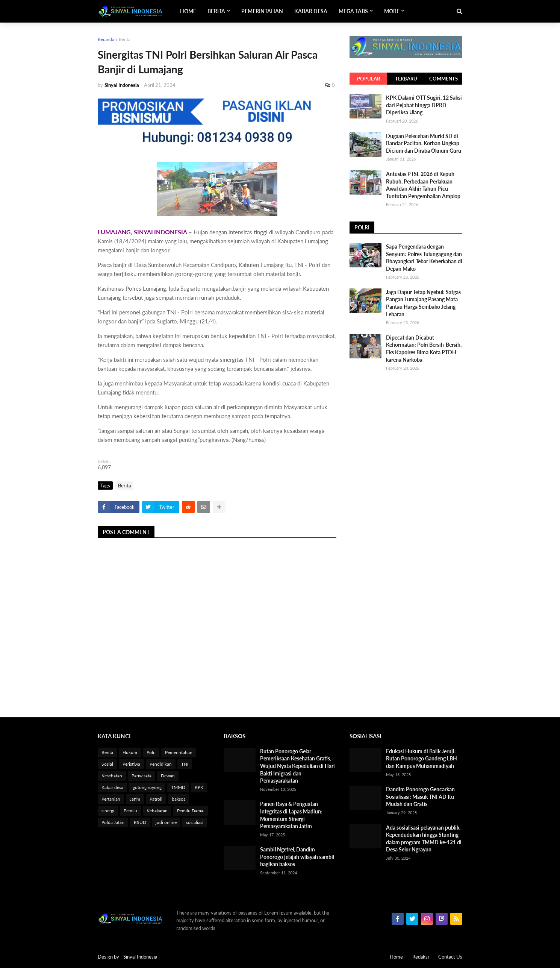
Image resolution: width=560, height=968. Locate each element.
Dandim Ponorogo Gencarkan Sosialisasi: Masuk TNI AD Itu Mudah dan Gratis (420, 797)
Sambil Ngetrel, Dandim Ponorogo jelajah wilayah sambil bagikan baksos (297, 857)
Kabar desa (112, 787)
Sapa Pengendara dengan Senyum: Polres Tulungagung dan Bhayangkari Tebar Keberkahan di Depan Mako (424, 258)
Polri (151, 752)
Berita (125, 39)
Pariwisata (142, 776)
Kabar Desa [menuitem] (311, 11)
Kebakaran (157, 811)
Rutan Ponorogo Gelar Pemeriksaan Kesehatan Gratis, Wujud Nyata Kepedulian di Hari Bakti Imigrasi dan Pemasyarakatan (297, 766)
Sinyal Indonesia (140, 957)
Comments (443, 79)
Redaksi (421, 957)
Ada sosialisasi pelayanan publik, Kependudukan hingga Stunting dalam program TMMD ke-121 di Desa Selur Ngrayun (424, 839)
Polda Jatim (113, 822)
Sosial (107, 764)
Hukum (130, 752)
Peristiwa (131, 764)
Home (396, 957)
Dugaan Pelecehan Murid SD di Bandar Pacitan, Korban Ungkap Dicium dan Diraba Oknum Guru (424, 143)
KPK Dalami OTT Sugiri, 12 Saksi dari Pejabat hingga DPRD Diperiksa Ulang (424, 105)
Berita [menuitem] (216, 11)
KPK (199, 787)
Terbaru (406, 79)
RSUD (140, 822)
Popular (369, 79)
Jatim (135, 799)
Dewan (168, 776)
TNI (185, 764)
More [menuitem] (392, 11)
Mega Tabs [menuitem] (353, 11)
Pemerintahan (179, 752)
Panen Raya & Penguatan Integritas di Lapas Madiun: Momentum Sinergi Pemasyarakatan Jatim (291, 815)
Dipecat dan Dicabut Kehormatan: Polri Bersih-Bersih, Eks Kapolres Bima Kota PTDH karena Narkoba (424, 349)
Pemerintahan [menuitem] (262, 11)
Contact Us (450, 957)
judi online (166, 822)
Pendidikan (161, 764)
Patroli (156, 799)
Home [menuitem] (188, 11)
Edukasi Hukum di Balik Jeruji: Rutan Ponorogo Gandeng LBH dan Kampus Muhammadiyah (422, 759)
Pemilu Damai (191, 811)
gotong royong (147, 787)
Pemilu (130, 811)
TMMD (178, 787)
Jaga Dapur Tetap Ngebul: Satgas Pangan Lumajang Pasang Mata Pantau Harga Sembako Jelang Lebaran (423, 303)
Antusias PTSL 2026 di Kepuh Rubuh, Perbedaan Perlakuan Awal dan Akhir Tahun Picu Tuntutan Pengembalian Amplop (423, 185)
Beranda (106, 39)
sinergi (108, 811)
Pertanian (111, 799)
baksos (179, 799)
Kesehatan (112, 776)
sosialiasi (195, 822)
